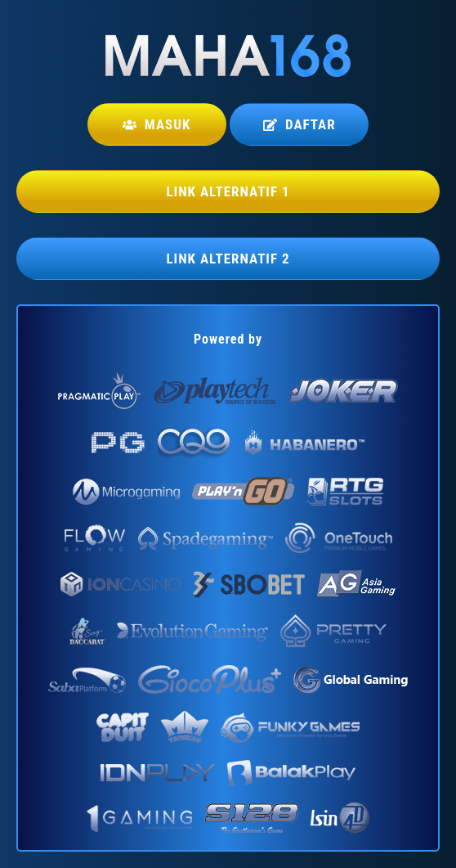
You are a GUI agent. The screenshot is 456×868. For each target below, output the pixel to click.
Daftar (300, 124)
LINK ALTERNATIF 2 (228, 259)
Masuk (156, 124)
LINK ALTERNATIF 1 (228, 191)
